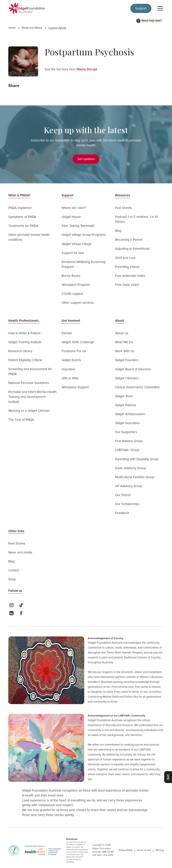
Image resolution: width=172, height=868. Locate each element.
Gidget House (71, 217)
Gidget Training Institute (25, 342)
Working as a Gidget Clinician (29, 411)
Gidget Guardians (127, 423)
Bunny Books (71, 276)
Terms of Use (144, 850)
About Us (122, 333)
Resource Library (20, 351)
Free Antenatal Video (130, 276)
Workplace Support (75, 387)
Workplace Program (76, 285)
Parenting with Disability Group (137, 459)
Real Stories (17, 544)
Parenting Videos (127, 267)
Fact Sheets (124, 208)
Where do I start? (74, 208)
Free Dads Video (127, 285)
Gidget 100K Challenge (78, 342)
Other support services (78, 303)
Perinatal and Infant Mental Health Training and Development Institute (32, 397)
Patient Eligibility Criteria (25, 360)
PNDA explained (20, 208)
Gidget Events (71, 360)
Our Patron (123, 495)
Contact (14, 570)
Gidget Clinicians (127, 378)
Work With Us (125, 351)
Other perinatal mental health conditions (29, 237)
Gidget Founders (127, 360)
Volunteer (68, 369)
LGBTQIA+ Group (127, 450)
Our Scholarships (127, 504)
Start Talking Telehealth (78, 226)
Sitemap (160, 850)
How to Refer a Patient (24, 333)
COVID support (72, 294)
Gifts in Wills (70, 378)
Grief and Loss (125, 258)
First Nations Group (129, 441)
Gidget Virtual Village (76, 244)
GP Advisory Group (129, 486)
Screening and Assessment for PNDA (30, 372)
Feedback (122, 513)
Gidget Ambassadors (130, 414)
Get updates (86, 159)
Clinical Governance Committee (137, 387)
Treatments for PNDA (23, 226)
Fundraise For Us (74, 351)
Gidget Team (124, 396)
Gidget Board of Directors (133, 369)
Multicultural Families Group (135, 477)
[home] (27, 8)
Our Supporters (126, 432)
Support (141, 8)
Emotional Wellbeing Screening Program (83, 264)
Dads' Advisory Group (131, 468)
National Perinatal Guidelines (29, 383)
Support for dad (73, 253)
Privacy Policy (126, 850)
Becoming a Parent (129, 240)
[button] (159, 8)
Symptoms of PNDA (22, 217)
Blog (118, 231)
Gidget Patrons (126, 405)
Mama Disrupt (87, 69)
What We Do (124, 342)
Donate (67, 333)
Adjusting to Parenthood (132, 249)
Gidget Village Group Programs (84, 235)
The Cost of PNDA (21, 420)
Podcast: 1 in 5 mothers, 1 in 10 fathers (137, 219)
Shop (12, 579)
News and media (20, 552)
